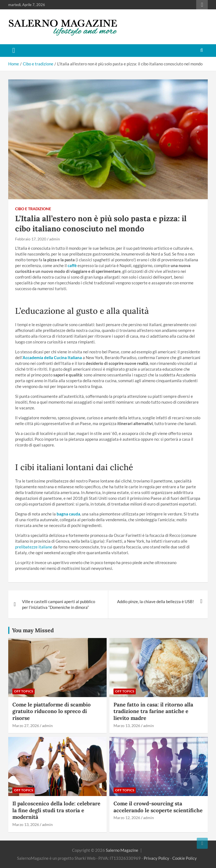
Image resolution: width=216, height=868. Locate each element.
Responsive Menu (202, 5)
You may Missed (33, 630)
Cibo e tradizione (33, 209)
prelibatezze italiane (34, 547)
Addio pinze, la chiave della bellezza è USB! (156, 601)
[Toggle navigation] (14, 51)
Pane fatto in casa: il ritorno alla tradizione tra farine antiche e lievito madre (153, 711)
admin (55, 239)
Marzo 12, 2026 (127, 818)
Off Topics (23, 691)
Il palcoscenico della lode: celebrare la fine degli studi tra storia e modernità (56, 810)
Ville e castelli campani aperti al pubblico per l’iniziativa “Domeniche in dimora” (59, 604)
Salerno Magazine (122, 850)
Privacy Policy (157, 858)
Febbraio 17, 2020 (31, 239)
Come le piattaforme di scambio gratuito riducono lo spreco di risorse (52, 711)
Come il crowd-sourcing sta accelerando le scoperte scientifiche (158, 807)
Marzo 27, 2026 (26, 726)
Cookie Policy (185, 858)
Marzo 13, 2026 (127, 726)
